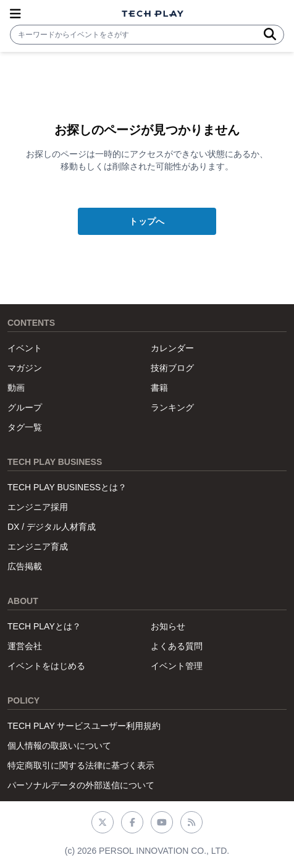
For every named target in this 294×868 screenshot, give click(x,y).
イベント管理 (177, 666)
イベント (25, 348)
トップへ (147, 221)
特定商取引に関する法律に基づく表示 (81, 765)
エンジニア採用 (38, 507)
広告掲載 (25, 566)
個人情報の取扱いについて (59, 746)
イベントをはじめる (46, 666)
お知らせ (168, 626)
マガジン (25, 368)
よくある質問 (177, 646)
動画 (16, 388)
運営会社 (25, 646)
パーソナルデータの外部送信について (81, 785)
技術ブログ (172, 368)
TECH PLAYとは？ (44, 626)
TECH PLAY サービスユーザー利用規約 (84, 726)
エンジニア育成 (38, 547)
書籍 (159, 388)
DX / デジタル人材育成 (52, 527)
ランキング (172, 407)
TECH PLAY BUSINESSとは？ (67, 487)
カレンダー (172, 348)
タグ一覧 (25, 427)
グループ (25, 407)
